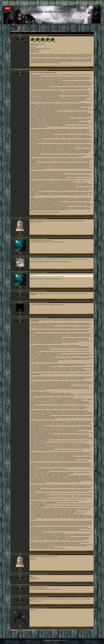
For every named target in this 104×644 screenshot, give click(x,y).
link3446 (45, 2)
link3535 (12, 4)
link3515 (48, 3)
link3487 (65, 2)
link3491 (77, 2)
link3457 (77, 2)
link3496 (92, 2)
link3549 (54, 4)
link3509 (30, 3)
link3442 (33, 2)
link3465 (101, 2)
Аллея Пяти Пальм (40, 31)
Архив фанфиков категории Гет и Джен (28, 31)
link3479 (42, 2)
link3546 (45, 4)
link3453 (65, 2)
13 (48, 597)
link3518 (56, 3)
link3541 (30, 4)
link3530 (92, 3)
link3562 (92, 4)
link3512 (39, 3)
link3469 (12, 2)
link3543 (36, 4)
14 (47, 608)
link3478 (39, 2)
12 (48, 585)
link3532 (98, 3)
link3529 (89, 3)
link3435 (12, 2)
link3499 (101, 2)
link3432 (3, 2)
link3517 (54, 3)
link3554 (68, 4)
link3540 (27, 4)
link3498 (98, 2)
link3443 (36, 2)
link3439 (24, 2)
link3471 (18, 2)
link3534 (9, 4)
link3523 (71, 3)
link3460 (86, 2)
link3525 (77, 3)
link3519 (59, 3)
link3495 (89, 2)
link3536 (15, 4)
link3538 (21, 4)
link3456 (74, 2)
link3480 (45, 2)
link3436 (15, 2)
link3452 (62, 2)
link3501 (6, 3)
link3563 (95, 4)
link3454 (68, 2)
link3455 (71, 2)
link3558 (80, 4)
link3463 (95, 2)
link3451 (59, 2)
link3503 (12, 3)
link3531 (95, 3)
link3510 (33, 3)
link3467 (6, 2)
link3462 (92, 2)
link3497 (95, 2)
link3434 (9, 2)
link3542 (33, 4)
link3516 (51, 3)
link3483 (54, 2)
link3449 (54, 2)
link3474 (27, 2)
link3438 (21, 2)
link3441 (30, 2)
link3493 (83, 2)
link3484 (56, 2)
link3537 (18, 4)
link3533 (101, 3)
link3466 (3, 2)
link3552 (62, 4)
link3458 (80, 2)
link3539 (24, 4)
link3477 (36, 2)
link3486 (62, 2)
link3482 (51, 2)
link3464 (98, 2)
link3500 (3, 3)
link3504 (15, 3)
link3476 (33, 2)
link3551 (59, 4)
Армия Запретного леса (48, 640)
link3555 (71, 4)
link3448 (51, 2)
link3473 (24, 2)
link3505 (18, 3)
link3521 (65, 3)
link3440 (27, 2)
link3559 (83, 4)
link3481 (48, 2)
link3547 (48, 4)
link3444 (39, 2)
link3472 (21, 2)
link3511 (36, 3)
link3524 (74, 3)
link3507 (24, 3)
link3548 (51, 4)
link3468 (9, 2)
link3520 (62, 3)
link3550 (56, 4)
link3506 (21, 3)
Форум (11, 31)
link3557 (77, 4)
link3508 (27, 3)
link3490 (74, 2)
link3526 (80, 3)
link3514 (45, 3)
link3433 (6, 2)
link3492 (80, 2)
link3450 (56, 2)
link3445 (42, 2)
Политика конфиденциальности (60, 640)
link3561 (89, 4)
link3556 (74, 4)
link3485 (59, 2)
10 (47, 554)
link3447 (48, 2)
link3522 (68, 3)
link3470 (15, 2)
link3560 (86, 4)
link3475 (30, 2)
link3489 (71, 2)
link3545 (42, 4)
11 (47, 574)
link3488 (68, 2)
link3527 (83, 3)
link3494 (86, 2)
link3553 (65, 4)
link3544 (39, 4)
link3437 (18, 2)
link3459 (83, 2)
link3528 (86, 3)
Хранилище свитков (17, 31)
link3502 (9, 3)
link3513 (42, 3)
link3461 (89, 2)
